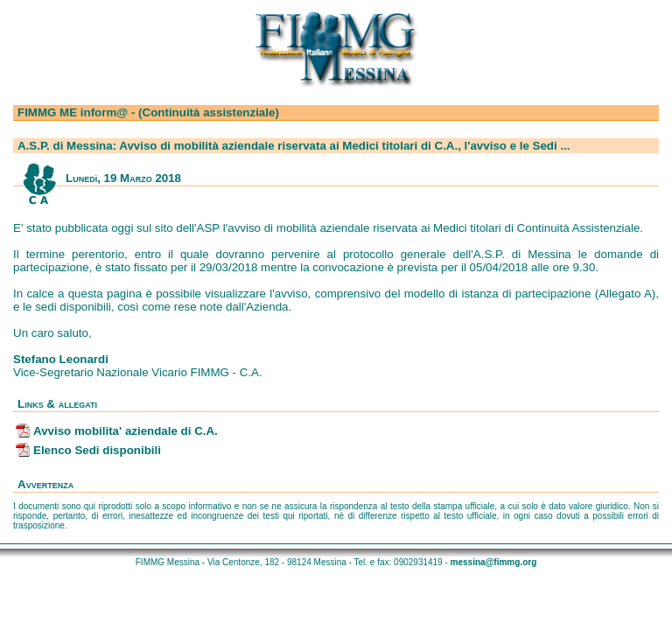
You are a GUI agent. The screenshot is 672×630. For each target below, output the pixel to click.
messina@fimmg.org (494, 562)
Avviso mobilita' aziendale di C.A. (126, 431)
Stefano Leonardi (61, 359)
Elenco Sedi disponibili (97, 450)
